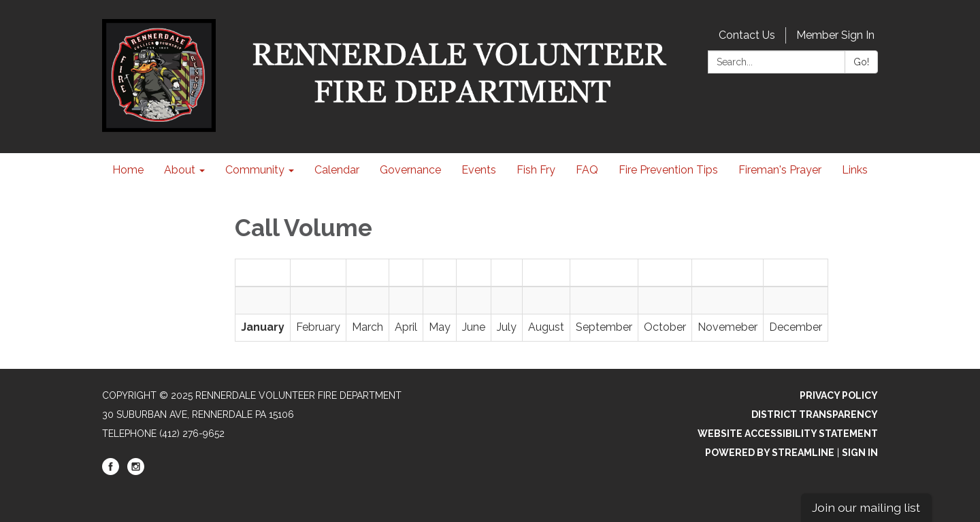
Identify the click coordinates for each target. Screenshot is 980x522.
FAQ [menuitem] (587, 170)
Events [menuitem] (479, 170)
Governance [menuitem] (410, 170)
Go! (861, 62)
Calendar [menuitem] (337, 170)
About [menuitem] (180, 170)
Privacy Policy (839, 395)
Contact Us (747, 35)
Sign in (860, 453)
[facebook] (111, 472)
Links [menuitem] (855, 170)
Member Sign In (835, 35)
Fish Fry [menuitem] (536, 170)
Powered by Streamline (770, 453)
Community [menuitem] (255, 170)
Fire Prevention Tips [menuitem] (668, 170)
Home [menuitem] (128, 170)
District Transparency (815, 414)
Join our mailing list (866, 507)
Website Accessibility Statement (788, 434)
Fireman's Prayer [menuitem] (780, 170)
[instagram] (136, 472)
